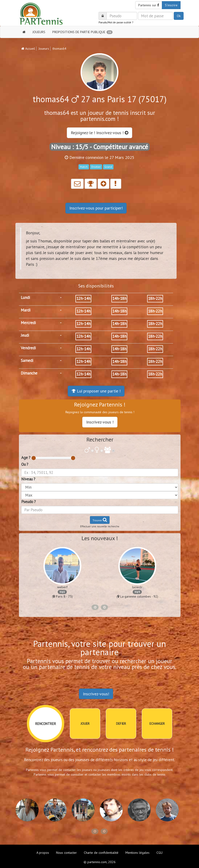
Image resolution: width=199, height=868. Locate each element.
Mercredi (28, 323)
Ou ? (25, 464)
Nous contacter (66, 853)
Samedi (27, 360)
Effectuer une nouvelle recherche (100, 526)
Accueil (28, 49)
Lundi (25, 297)
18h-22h (155, 298)
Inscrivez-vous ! (100, 422)
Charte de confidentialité (101, 853)
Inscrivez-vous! (96, 694)
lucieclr (137, 587)
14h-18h (119, 298)
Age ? (26, 458)
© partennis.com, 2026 (100, 862)
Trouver (100, 520)
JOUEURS (39, 32)
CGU (160, 853)
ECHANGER (157, 724)
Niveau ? (28, 479)
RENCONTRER (46, 724)
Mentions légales (137, 853)
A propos (43, 853)
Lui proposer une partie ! (96, 391)
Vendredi (28, 348)
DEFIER (121, 724)
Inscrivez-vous (96, 208)
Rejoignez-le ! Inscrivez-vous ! (99, 133)
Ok (179, 16)
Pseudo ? (28, 502)
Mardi (26, 310)
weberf (62, 587)
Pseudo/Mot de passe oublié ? (116, 22)
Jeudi (25, 335)
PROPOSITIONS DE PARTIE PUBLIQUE (82, 32)
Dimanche (29, 373)
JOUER (85, 724)
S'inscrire (171, 5)
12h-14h (83, 298)
